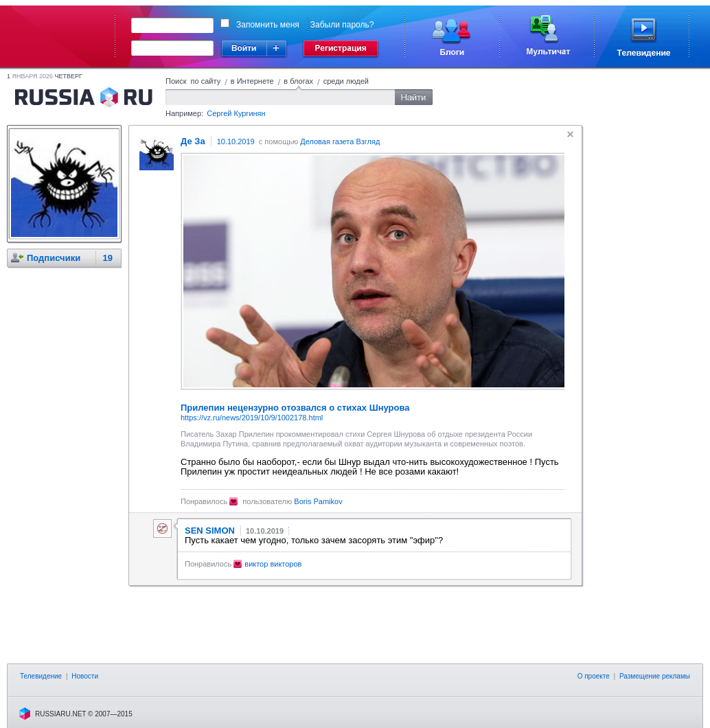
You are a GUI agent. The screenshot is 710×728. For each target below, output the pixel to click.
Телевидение (41, 676)
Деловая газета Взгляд (340, 141)
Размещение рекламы (655, 676)
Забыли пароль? (342, 25)
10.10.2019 (236, 141)
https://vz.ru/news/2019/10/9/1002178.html (252, 418)
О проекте (594, 676)
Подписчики (54, 258)
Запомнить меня (268, 25)
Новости (85, 676)
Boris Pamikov (318, 501)
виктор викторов (273, 564)
